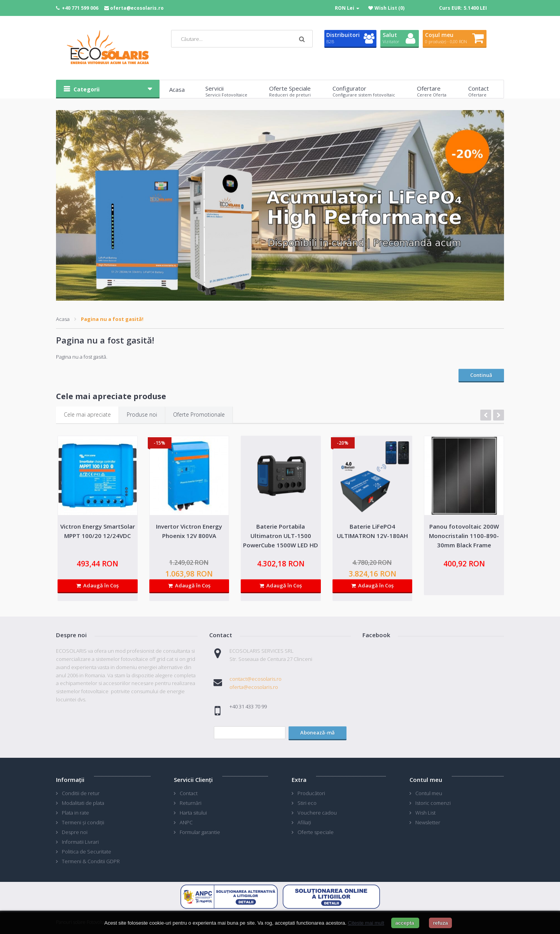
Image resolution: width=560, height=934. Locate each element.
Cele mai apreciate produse (111, 396)
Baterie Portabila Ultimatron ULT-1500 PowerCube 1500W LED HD (281, 536)
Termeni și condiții (83, 822)
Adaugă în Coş (97, 585)
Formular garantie (200, 832)
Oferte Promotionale (199, 414)
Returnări (191, 803)
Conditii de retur (81, 793)
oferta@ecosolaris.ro (137, 8)
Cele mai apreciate (87, 414)
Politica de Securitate (87, 852)
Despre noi (75, 832)
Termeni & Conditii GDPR (91, 861)
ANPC (186, 822)
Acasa (63, 319)
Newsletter (428, 822)
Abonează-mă (318, 732)
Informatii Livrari (80, 842)
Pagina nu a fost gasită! (112, 319)
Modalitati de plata (83, 803)
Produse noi (142, 414)
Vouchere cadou (317, 813)
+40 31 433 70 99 (248, 706)
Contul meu (429, 793)
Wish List (425, 813)
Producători (311, 793)
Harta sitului (193, 813)
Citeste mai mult (366, 923)
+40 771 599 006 (80, 8)
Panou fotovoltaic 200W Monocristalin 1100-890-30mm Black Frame (464, 536)
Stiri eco (307, 803)
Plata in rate (75, 813)
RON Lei (347, 8)
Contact (189, 793)
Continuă (481, 375)
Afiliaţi (304, 822)
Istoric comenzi (433, 803)
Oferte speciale (316, 832)
